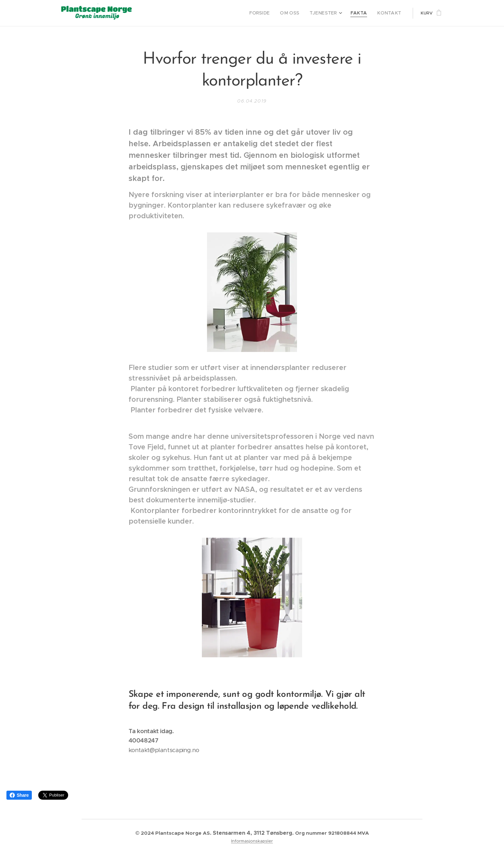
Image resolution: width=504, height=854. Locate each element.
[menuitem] (271, 13)
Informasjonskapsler (252, 841)
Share (19, 795)
